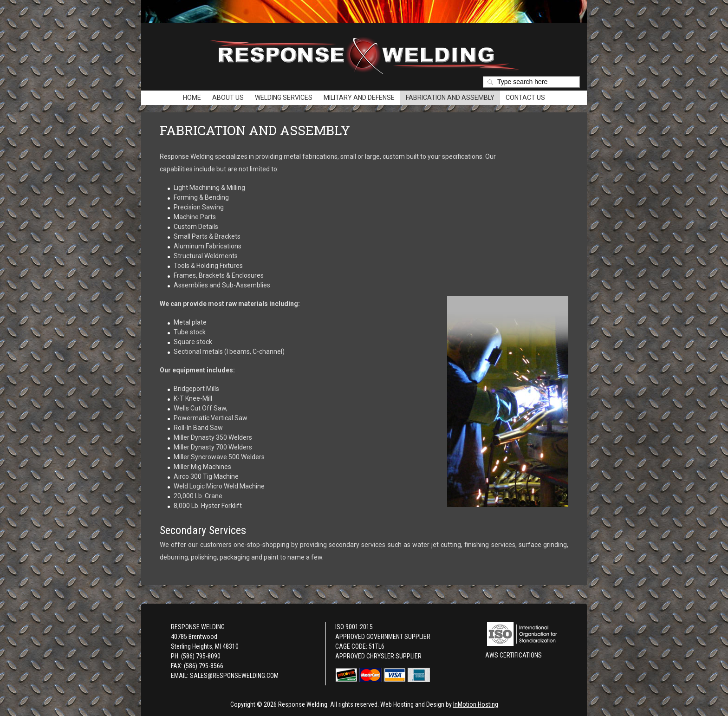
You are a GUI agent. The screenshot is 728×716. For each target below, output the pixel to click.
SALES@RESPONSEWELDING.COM (234, 676)
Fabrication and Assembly (450, 98)
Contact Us (525, 98)
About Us (228, 98)
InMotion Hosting (476, 704)
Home (192, 98)
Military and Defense (359, 98)
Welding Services (284, 98)
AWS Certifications (513, 655)
